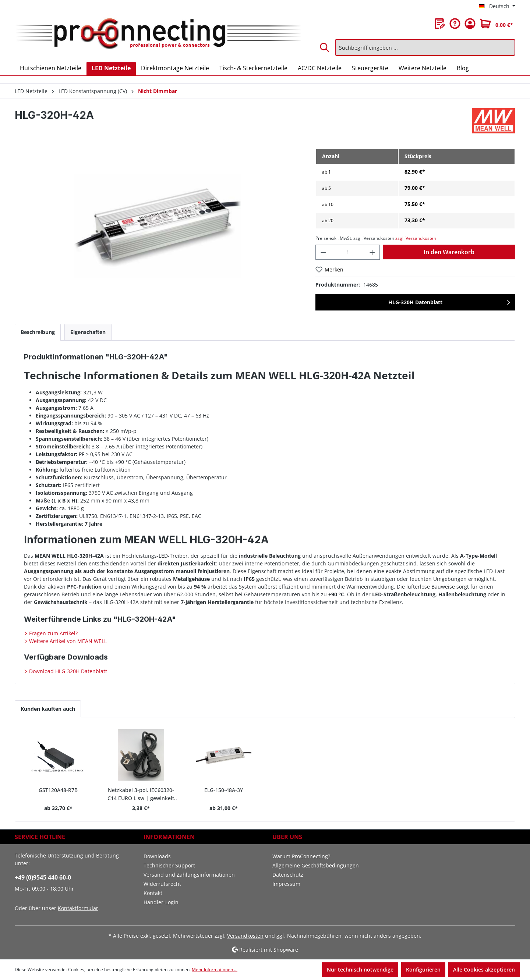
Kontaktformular (78, 908)
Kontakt (153, 893)
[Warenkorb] (497, 24)
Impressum (286, 884)
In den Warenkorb (449, 252)
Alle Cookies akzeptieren (484, 970)
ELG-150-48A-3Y (224, 790)
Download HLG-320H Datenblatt (67, 671)
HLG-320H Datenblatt (415, 302)
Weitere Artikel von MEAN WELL (67, 641)
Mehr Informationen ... (215, 970)
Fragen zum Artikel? (53, 633)
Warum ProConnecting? (301, 856)
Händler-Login (161, 902)
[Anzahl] (348, 252)
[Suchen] (325, 47)
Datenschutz (288, 875)
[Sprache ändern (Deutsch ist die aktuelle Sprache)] (497, 6)
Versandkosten (245, 936)
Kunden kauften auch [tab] (48, 709)
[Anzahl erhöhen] (372, 252)
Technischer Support (169, 865)
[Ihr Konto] (470, 24)
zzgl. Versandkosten (416, 238)
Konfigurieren (423, 970)
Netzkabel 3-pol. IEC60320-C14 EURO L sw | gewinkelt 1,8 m (141, 794)
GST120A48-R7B (58, 790)
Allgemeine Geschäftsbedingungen (316, 865)
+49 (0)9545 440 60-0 (43, 877)
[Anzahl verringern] (323, 252)
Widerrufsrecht (162, 884)
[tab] (38, 332)
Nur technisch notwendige (360, 970)
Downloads (157, 856)
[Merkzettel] (440, 24)
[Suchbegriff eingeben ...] (425, 47)
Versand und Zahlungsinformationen (189, 875)
